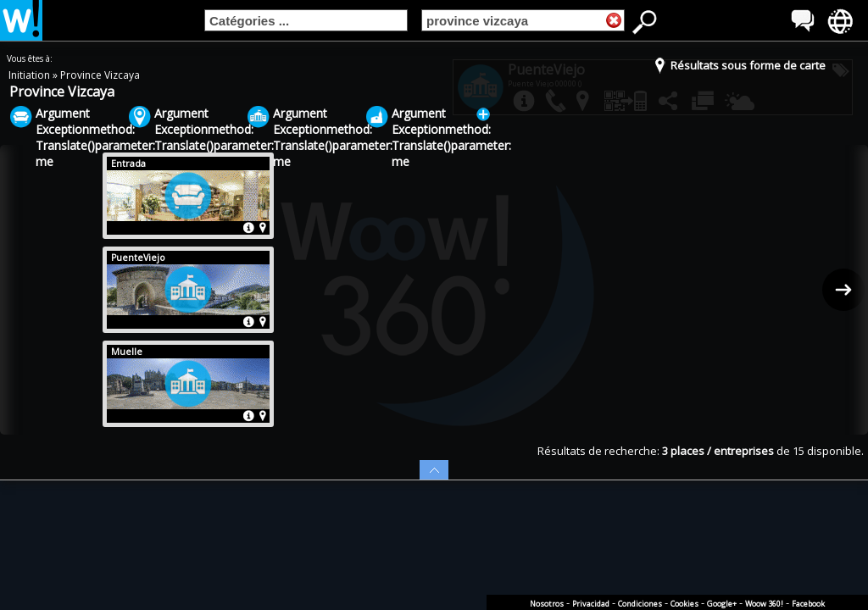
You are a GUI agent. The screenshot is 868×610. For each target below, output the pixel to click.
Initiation (31, 75)
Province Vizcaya (100, 75)
